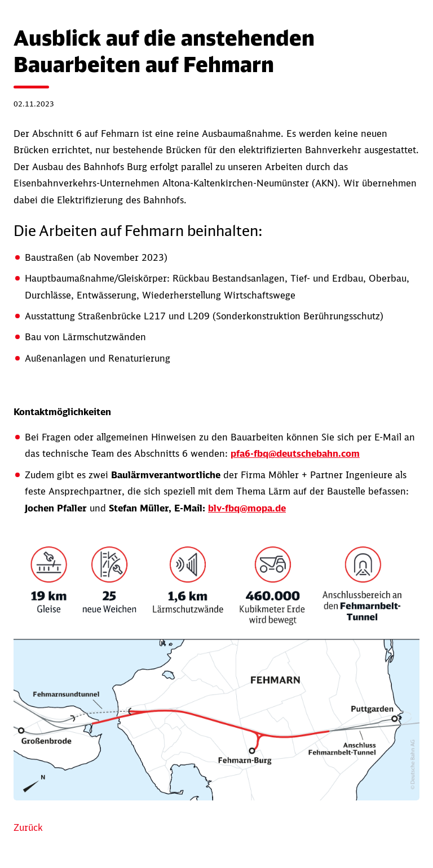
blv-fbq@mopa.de (247, 508)
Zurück (28, 827)
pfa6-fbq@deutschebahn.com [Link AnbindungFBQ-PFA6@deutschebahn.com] (295, 453)
